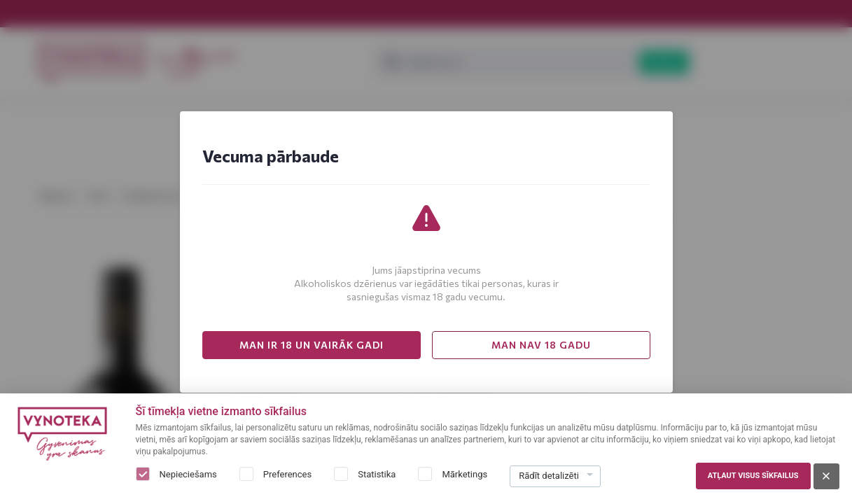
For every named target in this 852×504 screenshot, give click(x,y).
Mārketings (465, 474)
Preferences (287, 474)
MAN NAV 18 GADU (541, 345)
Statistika (377, 474)
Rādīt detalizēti (549, 476)
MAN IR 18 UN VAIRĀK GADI (312, 345)
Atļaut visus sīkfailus (753, 476)
